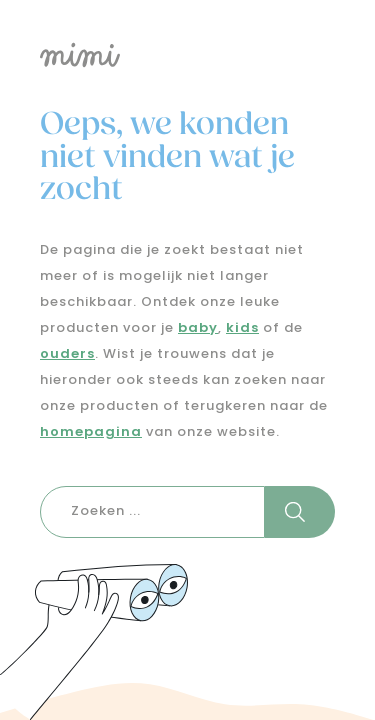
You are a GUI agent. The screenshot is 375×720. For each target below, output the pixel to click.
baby (198, 328)
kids (242, 328)
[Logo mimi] (187, 55)
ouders (67, 354)
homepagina (91, 432)
